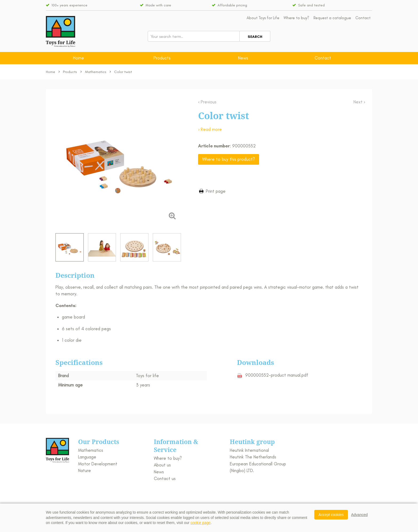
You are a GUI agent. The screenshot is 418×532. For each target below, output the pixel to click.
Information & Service (176, 446)
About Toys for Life (263, 18)
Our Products (99, 442)
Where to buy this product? (229, 159)
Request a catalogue (332, 18)
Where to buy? (296, 18)
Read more (211, 129)
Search (255, 37)
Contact (363, 18)
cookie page (200, 523)
